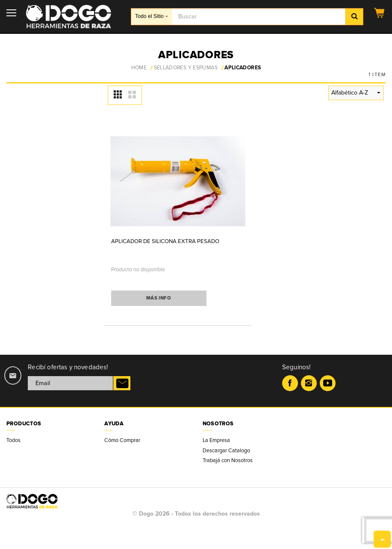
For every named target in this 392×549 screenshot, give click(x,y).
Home (139, 68)
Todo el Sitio (152, 16)
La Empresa (216, 440)
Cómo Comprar (122, 440)
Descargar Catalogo (226, 451)
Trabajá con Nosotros (228, 460)
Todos (13, 440)
